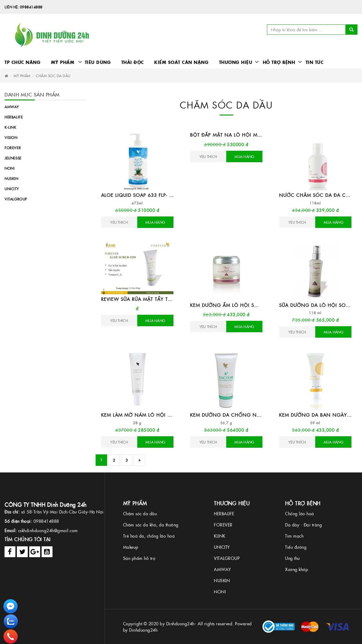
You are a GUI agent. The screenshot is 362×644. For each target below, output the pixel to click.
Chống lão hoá (300, 513)
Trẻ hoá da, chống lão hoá (149, 536)
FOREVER (223, 525)
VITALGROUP (227, 558)
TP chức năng (22, 62)
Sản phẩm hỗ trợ (139, 558)
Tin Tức (315, 62)
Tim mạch (294, 536)
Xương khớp (297, 569)
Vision (11, 137)
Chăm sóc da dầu (140, 513)
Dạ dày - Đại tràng (303, 525)
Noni (10, 168)
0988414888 (31, 7)
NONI (220, 592)
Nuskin (11, 178)
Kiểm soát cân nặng (181, 62)
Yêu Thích (119, 222)
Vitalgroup (16, 199)
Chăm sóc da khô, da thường (151, 525)
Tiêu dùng (98, 62)
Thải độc (133, 62)
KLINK (220, 536)
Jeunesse (13, 158)
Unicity (12, 189)
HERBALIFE (224, 513)
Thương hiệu (233, 62)
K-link (10, 127)
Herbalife (14, 117)
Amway (12, 107)
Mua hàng (155, 222)
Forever (13, 148)
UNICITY (222, 547)
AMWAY (222, 569)
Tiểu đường (296, 547)
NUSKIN (222, 580)
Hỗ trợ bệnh (277, 62)
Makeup (131, 547)
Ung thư (292, 558)
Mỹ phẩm (62, 62)
